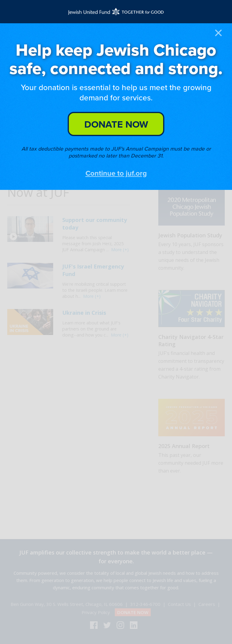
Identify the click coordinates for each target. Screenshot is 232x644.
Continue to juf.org (116, 173)
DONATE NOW (116, 124)
